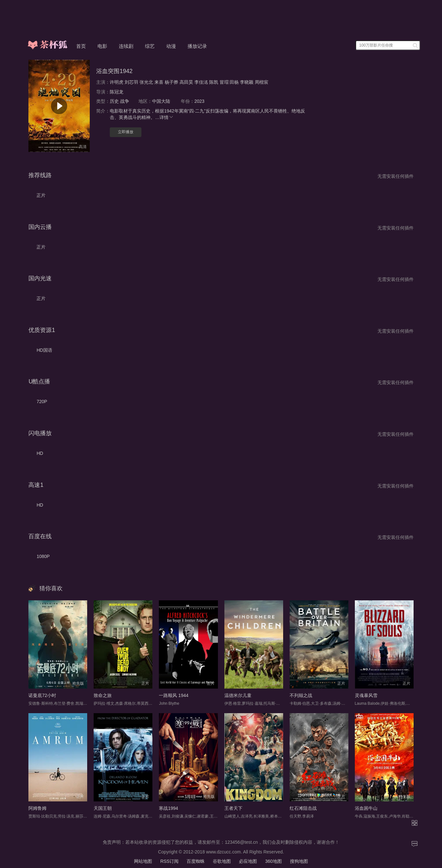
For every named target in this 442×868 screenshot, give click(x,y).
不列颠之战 (301, 695)
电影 (102, 46)
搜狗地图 (299, 861)
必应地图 (248, 861)
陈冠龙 (117, 92)
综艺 (150, 46)
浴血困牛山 (366, 808)
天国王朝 (103, 808)
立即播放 (126, 132)
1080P (43, 556)
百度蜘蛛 (196, 861)
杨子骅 (171, 82)
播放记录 (197, 46)
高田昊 (186, 82)
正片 (41, 195)
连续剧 (126, 46)
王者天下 (233, 808)
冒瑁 (224, 82)
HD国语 (44, 350)
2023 (199, 101)
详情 (167, 117)
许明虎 (117, 82)
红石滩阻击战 (303, 808)
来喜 (159, 82)
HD (40, 453)
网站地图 (143, 861)
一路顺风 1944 (174, 695)
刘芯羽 (131, 82)
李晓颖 (247, 82)
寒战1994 (168, 808)
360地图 (273, 861)
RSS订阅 (169, 861)
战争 (125, 101)
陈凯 (214, 82)
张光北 (146, 82)
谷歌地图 (222, 861)
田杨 (234, 82)
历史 (114, 101)
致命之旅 (103, 695)
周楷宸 (262, 82)
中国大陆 (161, 101)
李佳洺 (201, 82)
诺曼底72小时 (42, 695)
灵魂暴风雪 (366, 695)
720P (42, 402)
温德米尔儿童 (238, 695)
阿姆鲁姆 (37, 808)
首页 (81, 46)
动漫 (171, 46)
